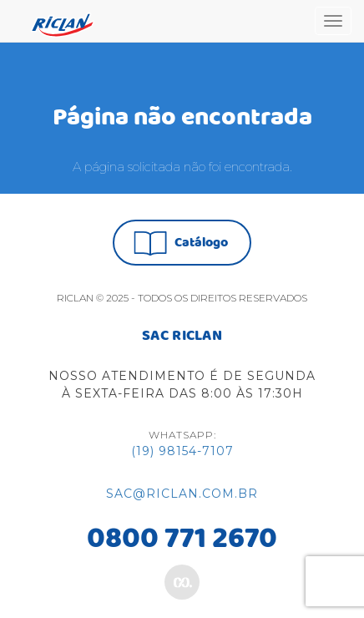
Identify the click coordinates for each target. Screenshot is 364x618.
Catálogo (181, 243)
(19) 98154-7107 (182, 451)
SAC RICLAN (182, 337)
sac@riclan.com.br (182, 494)
